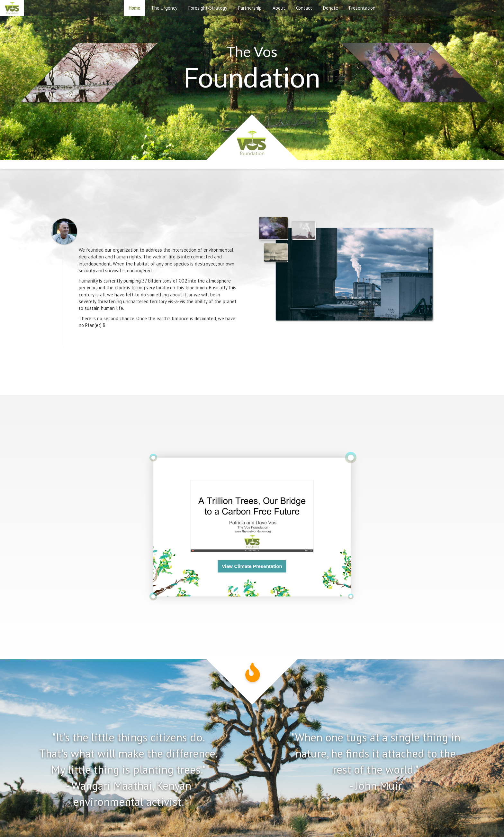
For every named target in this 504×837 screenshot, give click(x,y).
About (279, 8)
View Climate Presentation (252, 566)
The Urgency (164, 8)
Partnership (250, 8)
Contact (304, 8)
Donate (331, 8)
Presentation (362, 8)
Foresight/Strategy (208, 8)
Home (134, 8)
